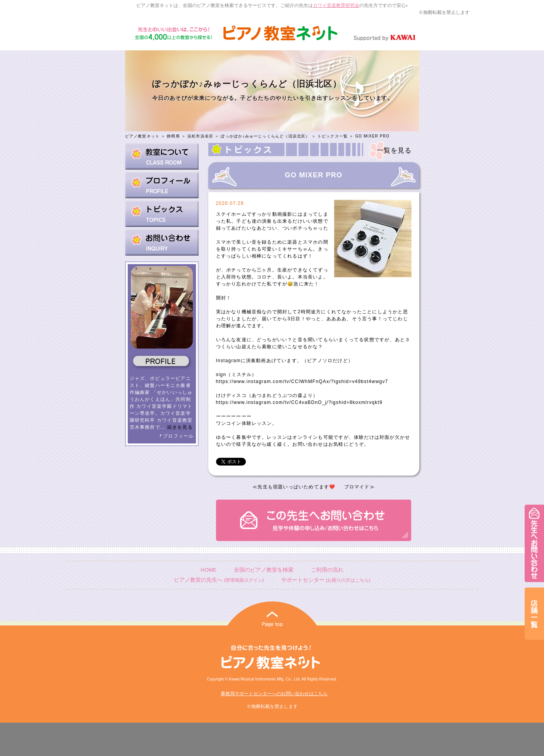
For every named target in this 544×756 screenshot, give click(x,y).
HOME (209, 570)
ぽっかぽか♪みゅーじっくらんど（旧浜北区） (265, 136)
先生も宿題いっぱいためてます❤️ (296, 487)
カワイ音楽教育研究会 (336, 5)
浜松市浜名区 (200, 136)
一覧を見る (394, 150)
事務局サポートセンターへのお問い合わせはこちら (274, 694)
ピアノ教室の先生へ (219, 580)
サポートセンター (326, 580)
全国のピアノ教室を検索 (264, 570)
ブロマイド (357, 487)
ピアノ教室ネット (142, 136)
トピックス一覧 (333, 136)
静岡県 (173, 136)
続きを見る (180, 427)
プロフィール (177, 436)
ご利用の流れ (327, 570)
